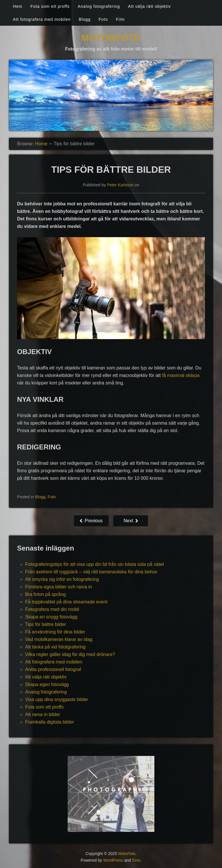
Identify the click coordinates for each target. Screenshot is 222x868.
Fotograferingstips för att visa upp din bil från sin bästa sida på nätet (95, 564)
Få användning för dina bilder (55, 632)
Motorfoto (111, 38)
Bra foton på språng (46, 594)
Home (41, 144)
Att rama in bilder (43, 714)
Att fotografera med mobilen (42, 19)
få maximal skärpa (181, 375)
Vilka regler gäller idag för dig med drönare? (70, 654)
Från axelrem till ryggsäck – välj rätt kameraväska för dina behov (91, 572)
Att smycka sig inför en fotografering (62, 579)
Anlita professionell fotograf (53, 669)
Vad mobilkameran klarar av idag (59, 639)
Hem (18, 6)
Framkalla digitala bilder (50, 722)
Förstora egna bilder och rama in (59, 587)
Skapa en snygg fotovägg (51, 617)
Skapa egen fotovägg (47, 684)
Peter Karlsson (120, 185)
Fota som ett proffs (50, 6)
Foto (103, 19)
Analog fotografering (99, 6)
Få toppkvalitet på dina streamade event (66, 602)
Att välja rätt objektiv (149, 6)
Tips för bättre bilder (46, 624)
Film (120, 19)
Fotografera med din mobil (52, 609)
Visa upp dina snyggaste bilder (57, 699)
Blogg (85, 19)
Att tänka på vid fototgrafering (55, 647)
